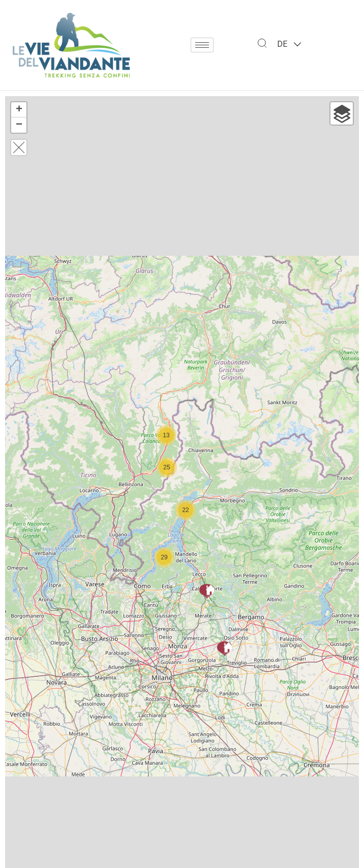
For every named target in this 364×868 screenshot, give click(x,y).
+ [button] (19, 110)
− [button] (19, 125)
